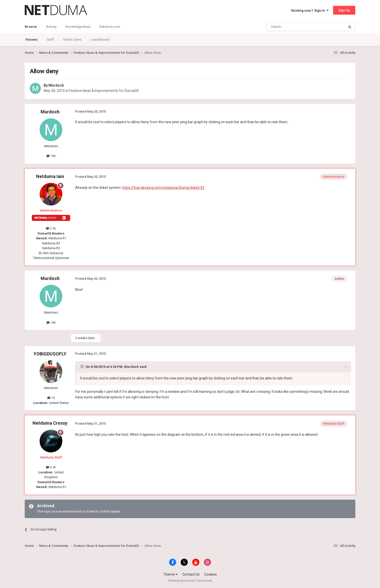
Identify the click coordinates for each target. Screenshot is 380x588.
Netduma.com (110, 27)
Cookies (210, 574)
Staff (50, 40)
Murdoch (56, 85)
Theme (170, 574)
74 (51, 398)
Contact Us (191, 574)
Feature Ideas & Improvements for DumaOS (104, 91)
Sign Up (344, 10)
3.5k (51, 228)
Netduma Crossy (50, 423)
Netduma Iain (50, 176)
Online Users (72, 40)
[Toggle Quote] (83, 367)
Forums (32, 40)
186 (51, 156)
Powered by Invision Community (190, 581)
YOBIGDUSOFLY (50, 354)
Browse (31, 29)
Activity (51, 27)
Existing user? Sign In (310, 10)
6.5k (51, 467)
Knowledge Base (78, 27)
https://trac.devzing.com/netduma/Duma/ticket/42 (163, 188)
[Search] (294, 27)
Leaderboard (100, 40)
